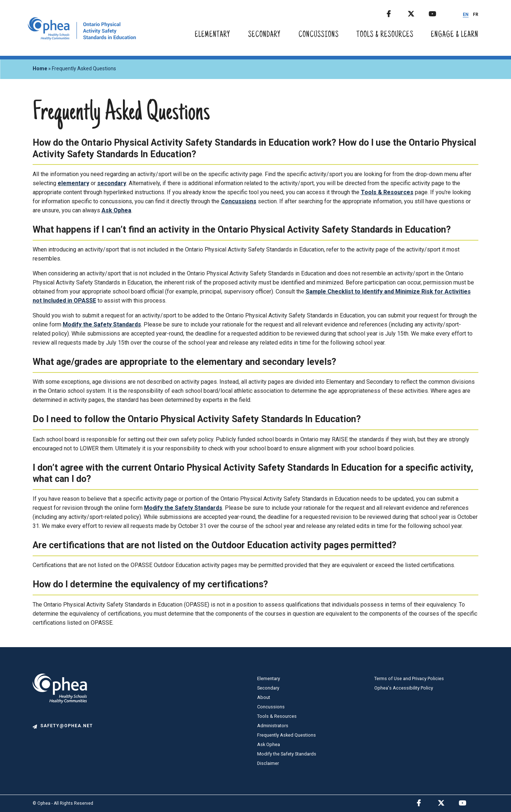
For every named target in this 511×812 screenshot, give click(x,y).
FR (476, 14)
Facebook (396, 13)
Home (40, 68)
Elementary (213, 35)
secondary (112, 183)
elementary (73, 183)
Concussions (319, 35)
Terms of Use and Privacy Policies (409, 678)
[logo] (60, 719)
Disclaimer (268, 763)
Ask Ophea (116, 210)
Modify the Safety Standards (102, 324)
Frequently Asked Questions (287, 735)
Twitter (417, 13)
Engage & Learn (455, 35)
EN (466, 14)
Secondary (264, 35)
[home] (82, 38)
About (264, 697)
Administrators (273, 726)
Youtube (438, 13)
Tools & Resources (385, 35)
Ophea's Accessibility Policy (404, 688)
